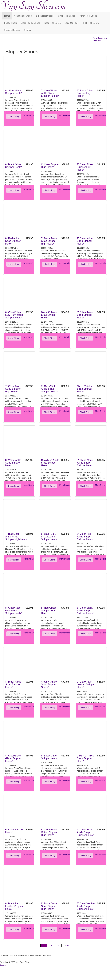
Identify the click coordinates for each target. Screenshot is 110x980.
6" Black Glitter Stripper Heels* (49, 757)
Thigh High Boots (90, 23)
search (27, 30)
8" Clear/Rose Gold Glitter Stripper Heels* (14, 611)
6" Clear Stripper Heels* (14, 831)
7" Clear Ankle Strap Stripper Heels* (85, 241)
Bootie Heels (10, 23)
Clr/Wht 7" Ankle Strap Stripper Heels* (50, 463)
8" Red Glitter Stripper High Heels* (48, 611)
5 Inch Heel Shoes (45, 16)
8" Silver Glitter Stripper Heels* (14, 92)
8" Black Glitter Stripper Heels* (14, 166)
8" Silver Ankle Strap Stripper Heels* (85, 315)
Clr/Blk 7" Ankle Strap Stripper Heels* (85, 758)
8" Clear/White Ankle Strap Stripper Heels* (85, 463)
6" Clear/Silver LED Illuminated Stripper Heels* (14, 315)
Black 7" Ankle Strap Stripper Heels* (49, 315)
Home (7, 16)
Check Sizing (14, 116)
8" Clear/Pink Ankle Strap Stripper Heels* (49, 389)
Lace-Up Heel (71, 23)
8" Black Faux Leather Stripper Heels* (14, 906)
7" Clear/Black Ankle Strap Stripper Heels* (85, 832)
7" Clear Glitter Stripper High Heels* (85, 167)
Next (67, 946)
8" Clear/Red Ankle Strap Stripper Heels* (85, 537)
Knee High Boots (53, 23)
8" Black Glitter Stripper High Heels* (85, 93)
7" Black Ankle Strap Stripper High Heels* (49, 241)
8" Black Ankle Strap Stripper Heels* (13, 684)
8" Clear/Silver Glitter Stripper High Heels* (49, 832)
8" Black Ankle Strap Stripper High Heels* (49, 906)
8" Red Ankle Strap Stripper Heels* (13, 241)
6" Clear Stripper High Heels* (50, 166)
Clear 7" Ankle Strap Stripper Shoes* (49, 684)
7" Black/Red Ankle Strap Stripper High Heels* (16, 537)
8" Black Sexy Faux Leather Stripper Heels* (49, 537)
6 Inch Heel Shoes (66, 16)
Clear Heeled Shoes (31, 23)
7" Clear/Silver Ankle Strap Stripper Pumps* (50, 93)
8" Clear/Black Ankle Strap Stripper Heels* (85, 611)
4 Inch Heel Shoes (23, 16)
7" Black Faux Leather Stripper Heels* (86, 684)
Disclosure (3, 965)
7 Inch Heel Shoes (88, 16)
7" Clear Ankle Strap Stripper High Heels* (13, 389)
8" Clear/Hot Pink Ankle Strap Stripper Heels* (86, 906)
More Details (29, 115)
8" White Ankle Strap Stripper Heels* (13, 463)
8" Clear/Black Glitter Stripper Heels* (13, 758)
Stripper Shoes (12, 30)
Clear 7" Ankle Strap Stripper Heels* (85, 389)
